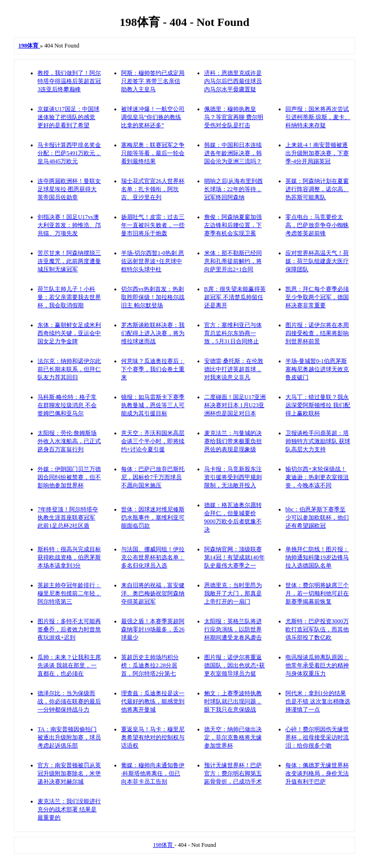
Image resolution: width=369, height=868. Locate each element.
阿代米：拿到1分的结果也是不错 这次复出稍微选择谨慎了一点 (318, 701)
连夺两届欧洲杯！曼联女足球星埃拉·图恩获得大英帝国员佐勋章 (69, 189)
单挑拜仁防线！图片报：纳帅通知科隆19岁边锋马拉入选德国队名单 (317, 557)
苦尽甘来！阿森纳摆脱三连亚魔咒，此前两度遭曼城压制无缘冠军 (69, 261)
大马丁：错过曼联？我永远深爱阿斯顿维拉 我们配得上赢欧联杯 (318, 405)
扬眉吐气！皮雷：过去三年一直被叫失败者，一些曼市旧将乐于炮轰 (153, 225)
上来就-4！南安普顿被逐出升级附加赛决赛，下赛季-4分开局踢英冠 (317, 153)
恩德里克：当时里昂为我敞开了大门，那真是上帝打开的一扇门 (233, 593)
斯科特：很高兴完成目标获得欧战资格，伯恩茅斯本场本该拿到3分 (69, 557)
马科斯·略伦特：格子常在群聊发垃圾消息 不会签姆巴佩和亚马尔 (67, 405)
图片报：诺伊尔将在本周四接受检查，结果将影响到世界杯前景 (317, 333)
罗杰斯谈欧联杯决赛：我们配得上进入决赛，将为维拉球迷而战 (153, 333)
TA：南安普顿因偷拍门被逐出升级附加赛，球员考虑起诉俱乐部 (69, 737)
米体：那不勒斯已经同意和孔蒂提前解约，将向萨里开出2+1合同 (233, 261)
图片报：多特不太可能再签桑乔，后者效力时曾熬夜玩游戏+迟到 (69, 629)
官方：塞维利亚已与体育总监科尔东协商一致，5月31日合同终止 (233, 333)
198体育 (164, 845)
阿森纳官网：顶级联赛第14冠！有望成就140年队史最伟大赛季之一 (234, 557)
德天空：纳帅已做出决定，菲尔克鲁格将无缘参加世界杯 (233, 737)
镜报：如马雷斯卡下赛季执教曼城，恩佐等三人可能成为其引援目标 (153, 405)
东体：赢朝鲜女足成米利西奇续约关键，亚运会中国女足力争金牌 (69, 333)
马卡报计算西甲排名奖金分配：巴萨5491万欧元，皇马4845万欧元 (69, 153)
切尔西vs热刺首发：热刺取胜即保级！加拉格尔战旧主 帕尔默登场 (153, 297)
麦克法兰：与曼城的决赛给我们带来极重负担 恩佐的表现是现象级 (233, 441)
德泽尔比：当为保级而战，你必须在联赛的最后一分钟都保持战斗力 (69, 701)
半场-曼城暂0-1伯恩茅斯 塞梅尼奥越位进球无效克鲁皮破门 (317, 369)
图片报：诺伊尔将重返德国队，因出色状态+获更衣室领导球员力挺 (235, 665)
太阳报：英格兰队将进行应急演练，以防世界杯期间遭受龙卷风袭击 (233, 629)
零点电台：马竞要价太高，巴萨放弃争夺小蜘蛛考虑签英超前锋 (317, 225)
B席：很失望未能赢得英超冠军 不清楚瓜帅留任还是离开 (235, 297)
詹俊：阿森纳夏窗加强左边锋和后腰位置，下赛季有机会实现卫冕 (233, 225)
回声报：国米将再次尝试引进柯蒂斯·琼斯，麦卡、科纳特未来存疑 (318, 117)
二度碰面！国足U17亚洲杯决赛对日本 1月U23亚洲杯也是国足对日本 (235, 405)
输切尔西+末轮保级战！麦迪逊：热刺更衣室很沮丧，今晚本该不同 (317, 477)
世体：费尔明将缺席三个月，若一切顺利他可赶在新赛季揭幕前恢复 (317, 593)
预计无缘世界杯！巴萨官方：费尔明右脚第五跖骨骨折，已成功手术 (233, 773)
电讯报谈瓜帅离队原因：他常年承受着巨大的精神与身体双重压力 (317, 665)
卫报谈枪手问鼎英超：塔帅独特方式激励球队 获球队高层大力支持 (318, 441)
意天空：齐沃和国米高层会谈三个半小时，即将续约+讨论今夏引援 (153, 441)
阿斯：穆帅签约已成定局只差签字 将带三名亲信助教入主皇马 (153, 81)
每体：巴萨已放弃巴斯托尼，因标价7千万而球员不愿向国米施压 (153, 477)
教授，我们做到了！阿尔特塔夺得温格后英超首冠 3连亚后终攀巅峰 (69, 81)
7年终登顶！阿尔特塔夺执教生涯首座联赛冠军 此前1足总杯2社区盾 (68, 518)
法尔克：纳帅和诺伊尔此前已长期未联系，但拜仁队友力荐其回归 (69, 369)
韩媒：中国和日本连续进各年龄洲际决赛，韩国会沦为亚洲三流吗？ (233, 153)
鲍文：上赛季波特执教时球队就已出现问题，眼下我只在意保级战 (233, 701)
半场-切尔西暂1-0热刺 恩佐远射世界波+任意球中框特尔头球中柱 (153, 261)
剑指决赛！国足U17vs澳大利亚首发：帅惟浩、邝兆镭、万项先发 (69, 225)
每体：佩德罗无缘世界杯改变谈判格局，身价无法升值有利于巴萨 (317, 773)
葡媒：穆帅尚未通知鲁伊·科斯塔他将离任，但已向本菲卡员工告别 (153, 773)
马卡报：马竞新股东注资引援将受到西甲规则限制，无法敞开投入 (233, 477)
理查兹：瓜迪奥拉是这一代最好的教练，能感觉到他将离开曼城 (153, 701)
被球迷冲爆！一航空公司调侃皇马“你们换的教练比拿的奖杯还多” (153, 117)
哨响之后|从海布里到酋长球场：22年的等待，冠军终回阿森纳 (234, 189)
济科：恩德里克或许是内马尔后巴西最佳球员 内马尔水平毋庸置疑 (233, 81)
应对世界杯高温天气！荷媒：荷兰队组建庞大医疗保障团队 (317, 261)
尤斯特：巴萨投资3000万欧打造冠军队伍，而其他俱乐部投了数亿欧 (317, 629)
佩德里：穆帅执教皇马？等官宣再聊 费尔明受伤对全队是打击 (234, 117)
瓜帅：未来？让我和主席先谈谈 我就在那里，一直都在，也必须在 (69, 665)
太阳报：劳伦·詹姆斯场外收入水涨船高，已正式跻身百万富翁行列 (69, 441)
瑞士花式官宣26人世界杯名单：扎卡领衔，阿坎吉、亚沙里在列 (153, 189)
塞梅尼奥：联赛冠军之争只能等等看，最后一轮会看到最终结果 (153, 153)
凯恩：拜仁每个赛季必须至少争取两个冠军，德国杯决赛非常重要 (317, 297)
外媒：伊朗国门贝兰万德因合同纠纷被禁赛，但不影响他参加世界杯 (69, 477)
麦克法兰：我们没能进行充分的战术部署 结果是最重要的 (69, 809)
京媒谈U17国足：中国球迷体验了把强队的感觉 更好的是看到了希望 (68, 117)
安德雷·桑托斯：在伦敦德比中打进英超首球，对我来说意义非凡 (234, 369)
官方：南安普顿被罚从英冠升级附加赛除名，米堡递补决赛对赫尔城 (69, 773)
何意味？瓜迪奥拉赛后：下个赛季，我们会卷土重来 (153, 369)
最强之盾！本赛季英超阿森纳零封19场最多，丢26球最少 (153, 629)
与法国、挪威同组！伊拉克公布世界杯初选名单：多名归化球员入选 (153, 557)
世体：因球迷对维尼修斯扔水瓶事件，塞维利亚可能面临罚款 (153, 518)
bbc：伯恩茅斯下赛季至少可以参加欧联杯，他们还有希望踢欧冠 (317, 518)
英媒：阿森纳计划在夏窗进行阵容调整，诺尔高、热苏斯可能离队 (317, 189)
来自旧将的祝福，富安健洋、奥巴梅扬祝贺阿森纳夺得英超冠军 (153, 593)
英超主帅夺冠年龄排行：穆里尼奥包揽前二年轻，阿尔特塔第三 (69, 593)
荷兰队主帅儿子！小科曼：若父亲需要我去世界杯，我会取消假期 (69, 297)
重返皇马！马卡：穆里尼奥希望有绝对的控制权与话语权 (153, 737)
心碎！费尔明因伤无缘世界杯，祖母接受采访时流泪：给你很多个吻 (317, 737)
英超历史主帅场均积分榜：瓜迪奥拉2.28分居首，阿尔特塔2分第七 (150, 665)
